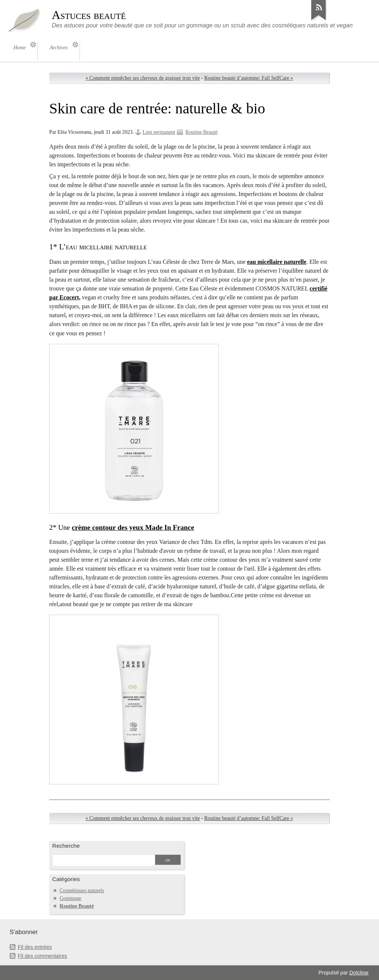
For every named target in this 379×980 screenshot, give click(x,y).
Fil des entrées (35, 947)
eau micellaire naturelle (276, 262)
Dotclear (359, 973)
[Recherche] (103, 860)
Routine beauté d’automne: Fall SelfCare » (249, 78)
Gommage (70, 898)
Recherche (66, 846)
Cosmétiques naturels (82, 891)
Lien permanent (159, 132)
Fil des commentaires (42, 956)
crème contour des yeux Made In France (133, 527)
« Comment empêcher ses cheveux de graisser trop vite (143, 78)
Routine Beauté (202, 132)
